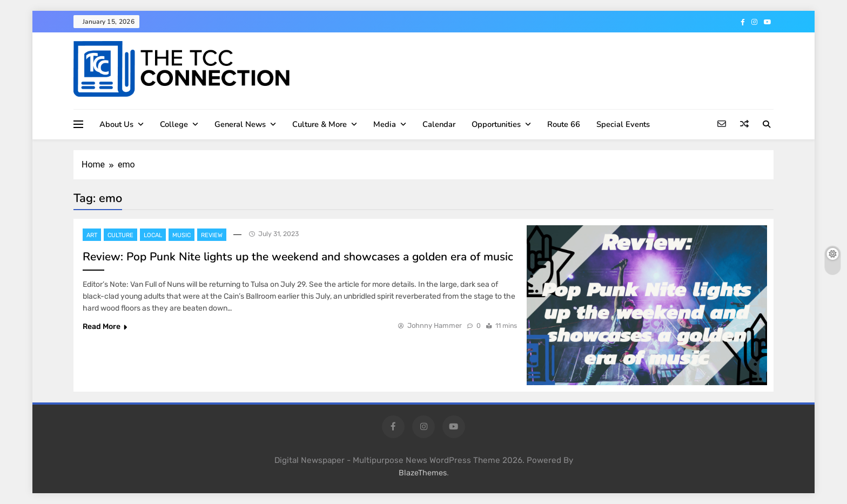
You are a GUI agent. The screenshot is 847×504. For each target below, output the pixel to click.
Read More (105, 327)
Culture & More (320, 124)
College (174, 124)
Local (153, 235)
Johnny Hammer (435, 325)
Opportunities (496, 124)
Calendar (439, 124)
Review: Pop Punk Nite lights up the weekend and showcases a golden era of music (298, 257)
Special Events (623, 124)
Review (212, 235)
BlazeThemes (423, 473)
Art (92, 235)
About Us (116, 124)
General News (240, 124)
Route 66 (564, 124)
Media (385, 124)
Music (181, 235)
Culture (120, 235)
